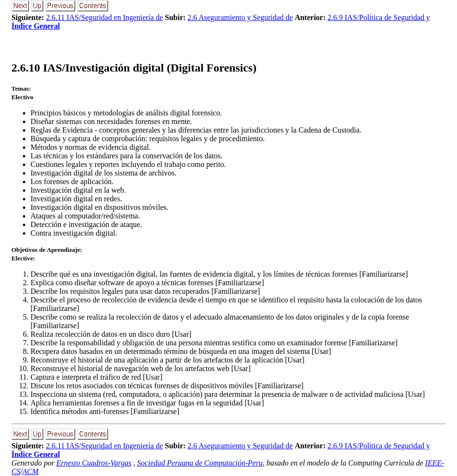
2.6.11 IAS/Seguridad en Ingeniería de (104, 17)
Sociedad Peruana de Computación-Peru (200, 463)
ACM (30, 471)
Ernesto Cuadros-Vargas (94, 463)
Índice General (36, 26)
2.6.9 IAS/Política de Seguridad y (379, 17)
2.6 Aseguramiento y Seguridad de (240, 17)
